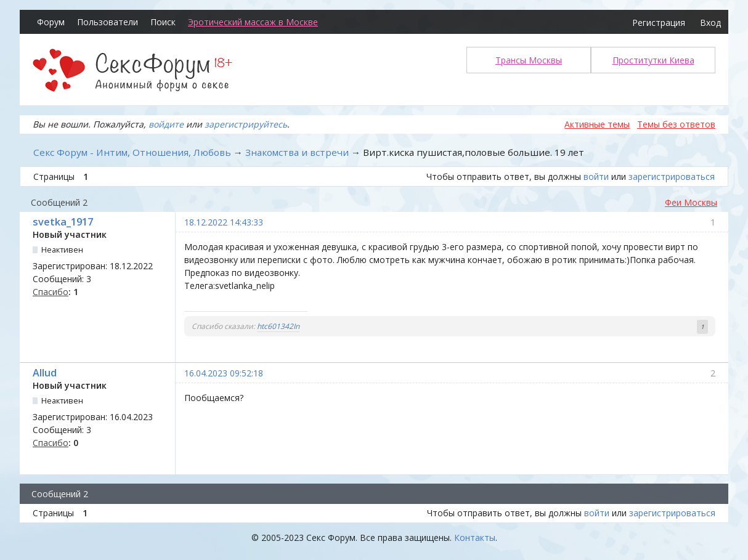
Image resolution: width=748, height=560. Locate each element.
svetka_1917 (63, 222)
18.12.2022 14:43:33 (224, 222)
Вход (710, 22)
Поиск (163, 22)
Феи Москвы (691, 202)
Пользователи (108, 22)
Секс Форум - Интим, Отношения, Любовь (132, 152)
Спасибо (51, 292)
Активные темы (597, 124)
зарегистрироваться (672, 177)
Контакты (475, 538)
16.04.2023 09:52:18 (224, 373)
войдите (166, 124)
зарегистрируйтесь (246, 124)
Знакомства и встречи (297, 152)
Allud (45, 373)
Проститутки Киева (653, 60)
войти (596, 177)
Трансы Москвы (529, 60)
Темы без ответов (676, 124)
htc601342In (278, 326)
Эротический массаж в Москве (253, 22)
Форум (51, 22)
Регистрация (659, 22)
